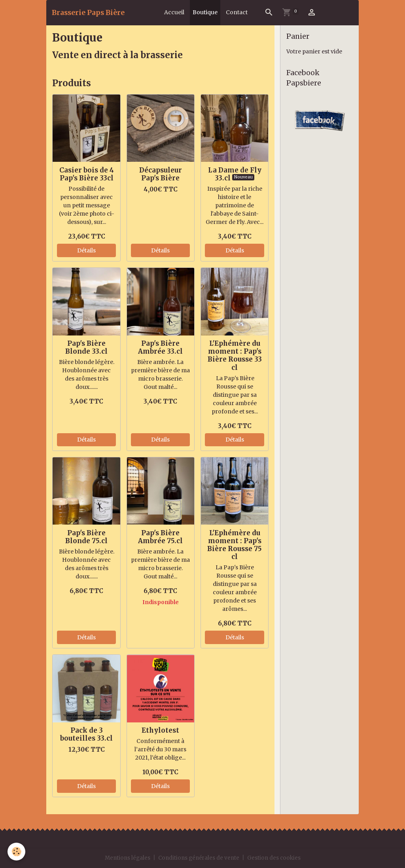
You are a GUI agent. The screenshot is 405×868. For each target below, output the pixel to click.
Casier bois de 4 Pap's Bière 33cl (87, 174)
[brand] (88, 13)
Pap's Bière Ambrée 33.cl (160, 347)
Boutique (205, 12)
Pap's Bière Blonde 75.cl (86, 537)
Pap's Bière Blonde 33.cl (86, 347)
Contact (237, 12)
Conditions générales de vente (199, 858)
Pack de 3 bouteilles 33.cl (86, 734)
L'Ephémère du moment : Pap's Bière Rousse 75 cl (235, 545)
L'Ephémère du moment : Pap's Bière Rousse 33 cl (235, 355)
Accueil (174, 12)
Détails (86, 250)
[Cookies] (17, 852)
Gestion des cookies (276, 858)
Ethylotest (160, 730)
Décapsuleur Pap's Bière (161, 174)
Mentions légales (126, 858)
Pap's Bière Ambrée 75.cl (160, 537)
